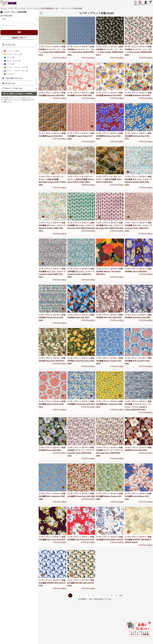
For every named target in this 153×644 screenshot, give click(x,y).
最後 (121, 595)
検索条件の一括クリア (19, 38)
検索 (19, 32)
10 (110, 595)
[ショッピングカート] (151, 2)
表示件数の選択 (6, 16)
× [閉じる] (149, 623)
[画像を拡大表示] (139, 630)
